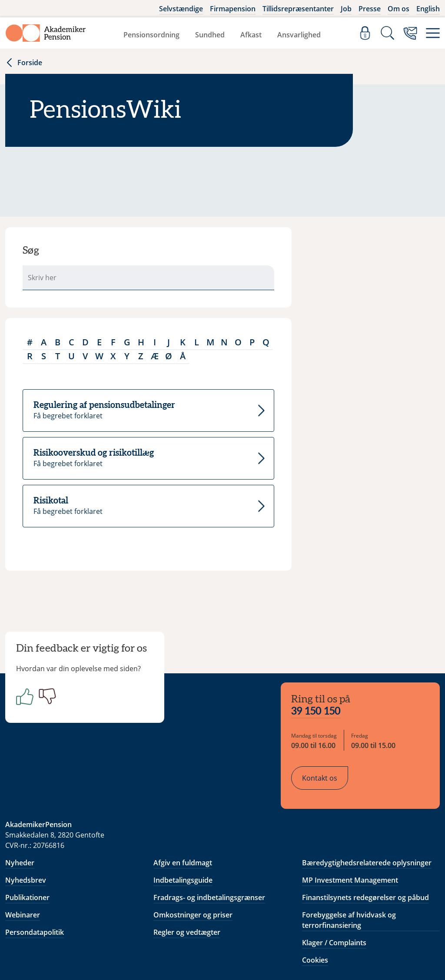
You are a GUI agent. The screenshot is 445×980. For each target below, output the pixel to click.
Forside (24, 63)
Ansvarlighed (299, 35)
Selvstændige (181, 9)
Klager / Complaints (334, 888)
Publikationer (27, 843)
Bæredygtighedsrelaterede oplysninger (367, 808)
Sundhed (210, 35)
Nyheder (20, 808)
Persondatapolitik (35, 877)
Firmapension (233, 9)
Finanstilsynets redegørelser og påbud (365, 843)
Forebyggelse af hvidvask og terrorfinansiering (349, 865)
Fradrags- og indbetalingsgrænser (209, 843)
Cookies (315, 905)
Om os (399, 9)
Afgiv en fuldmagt (183, 808)
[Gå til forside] (46, 33)
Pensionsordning (151, 35)
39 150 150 (323, 660)
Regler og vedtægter (187, 877)
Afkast (251, 35)
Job (346, 9)
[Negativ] (52, 703)
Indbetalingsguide (183, 825)
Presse (370, 9)
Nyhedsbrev (26, 825)
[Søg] (388, 33)
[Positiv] (30, 703)
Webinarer (23, 860)
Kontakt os (327, 727)
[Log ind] (365, 33)
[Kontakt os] (410, 33)
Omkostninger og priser (193, 860)
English (428, 9)
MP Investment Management (350, 825)
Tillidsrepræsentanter (298, 9)
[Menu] (433, 33)
